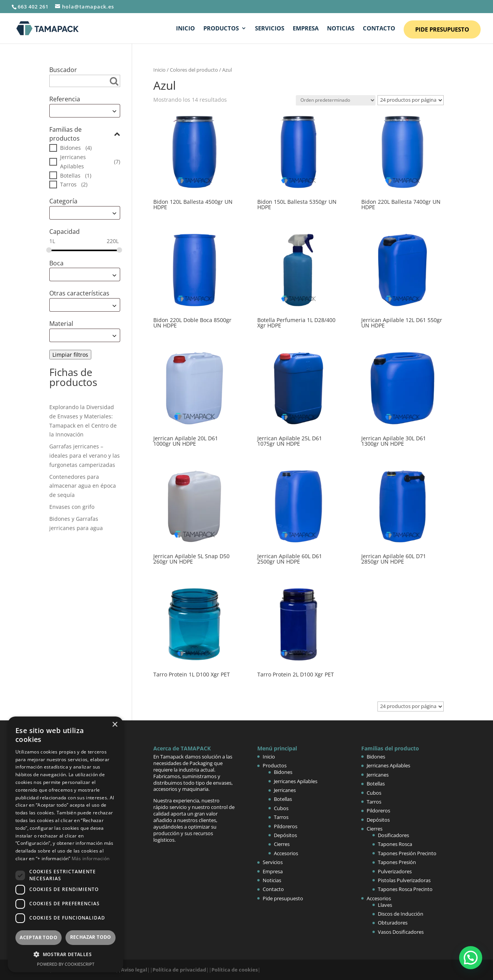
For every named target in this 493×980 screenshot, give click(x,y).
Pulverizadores (395, 871)
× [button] (115, 725)
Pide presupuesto (442, 29)
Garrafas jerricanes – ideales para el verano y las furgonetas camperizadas (85, 456)
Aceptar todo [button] (39, 937)
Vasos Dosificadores (401, 932)
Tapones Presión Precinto (407, 853)
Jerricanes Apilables (73, 162)
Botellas (70, 175)
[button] (471, 958)
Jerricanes (285, 790)
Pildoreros (286, 826)
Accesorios (286, 853)
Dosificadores (393, 835)
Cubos (281, 808)
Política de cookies (235, 970)
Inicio (185, 29)
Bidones (70, 148)
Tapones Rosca (395, 844)
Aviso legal (134, 970)
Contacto (379, 29)
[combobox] (85, 111)
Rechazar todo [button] (91, 937)
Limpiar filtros (70, 355)
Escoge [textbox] (61, 111)
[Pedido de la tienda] (336, 100)
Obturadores (393, 923)
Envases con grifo (72, 507)
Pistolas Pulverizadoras (404, 880)
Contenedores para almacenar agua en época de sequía (83, 486)
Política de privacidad (179, 970)
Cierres (282, 844)
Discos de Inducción (401, 914)
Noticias (341, 29)
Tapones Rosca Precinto (405, 889)
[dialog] (65, 844)
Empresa (306, 29)
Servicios (270, 29)
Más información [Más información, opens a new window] (91, 858)
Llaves (385, 905)
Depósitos (285, 835)
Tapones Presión (397, 862)
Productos (221, 29)
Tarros (68, 184)
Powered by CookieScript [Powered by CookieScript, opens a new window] (66, 964)
